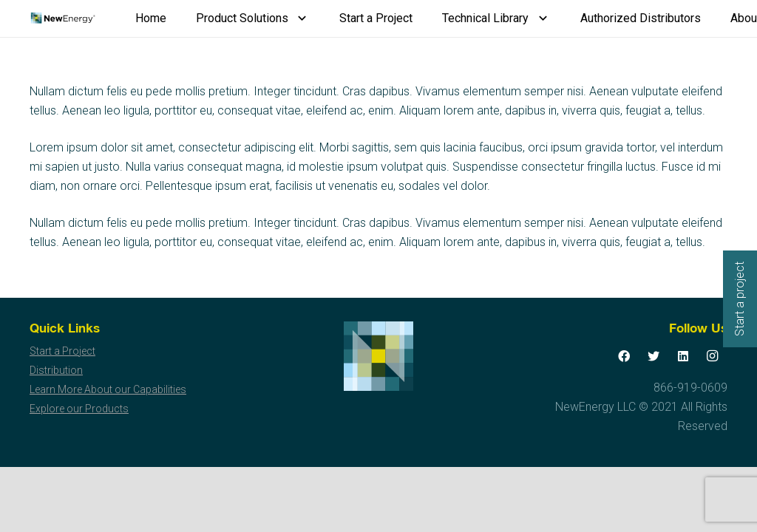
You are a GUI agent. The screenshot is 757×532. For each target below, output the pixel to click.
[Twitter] (654, 356)
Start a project (740, 299)
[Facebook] (624, 356)
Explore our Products (79, 409)
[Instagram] (713, 356)
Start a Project (62, 351)
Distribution (56, 370)
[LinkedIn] (683, 356)
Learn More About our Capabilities (108, 389)
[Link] (62, 18)
